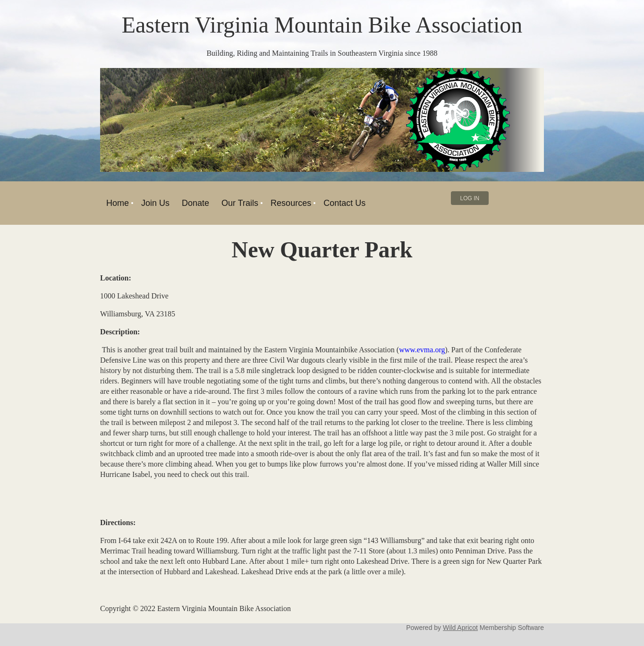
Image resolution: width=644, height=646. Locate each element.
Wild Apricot (460, 628)
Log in (470, 198)
